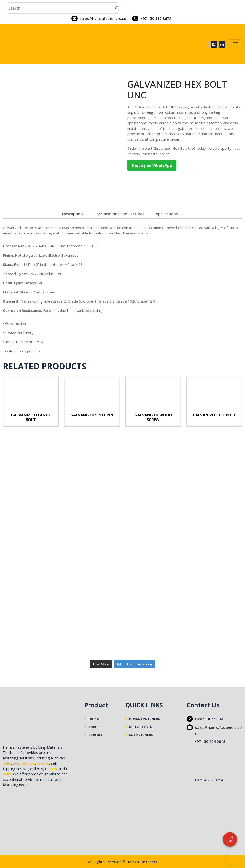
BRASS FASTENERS (145, 719)
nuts (17, 763)
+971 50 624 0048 (210, 741)
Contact (95, 735)
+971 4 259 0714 (209, 780)
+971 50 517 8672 (156, 18)
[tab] (72, 214)
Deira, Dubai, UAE (210, 719)
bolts (7, 763)
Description (72, 214)
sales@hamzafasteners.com (105, 18)
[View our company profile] (230, 839)
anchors (29, 763)
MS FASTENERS (142, 727)
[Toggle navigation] (235, 44)
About (94, 727)
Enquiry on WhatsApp (152, 165)
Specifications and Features (119, 214)
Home (94, 719)
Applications (167, 214)
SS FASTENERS (141, 735)
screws (43, 763)
